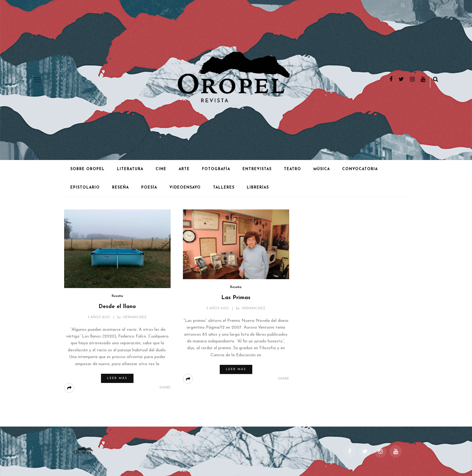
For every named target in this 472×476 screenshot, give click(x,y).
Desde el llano (117, 307)
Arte (184, 169)
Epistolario (85, 188)
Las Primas (236, 298)
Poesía (149, 188)
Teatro (292, 169)
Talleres (224, 188)
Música (322, 169)
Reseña (120, 188)
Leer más (117, 378)
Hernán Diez (135, 317)
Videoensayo (185, 188)
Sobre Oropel (87, 169)
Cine (161, 169)
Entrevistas (257, 169)
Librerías (258, 188)
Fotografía (216, 169)
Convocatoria (360, 169)
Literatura (130, 169)
